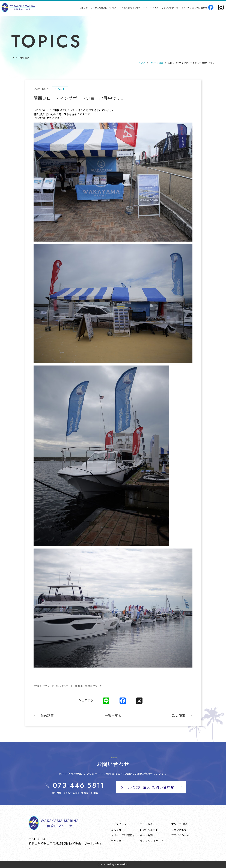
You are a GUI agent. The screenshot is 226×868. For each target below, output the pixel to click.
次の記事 (179, 715)
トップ (142, 63)
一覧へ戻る (113, 715)
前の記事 (47, 715)
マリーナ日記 (157, 63)
